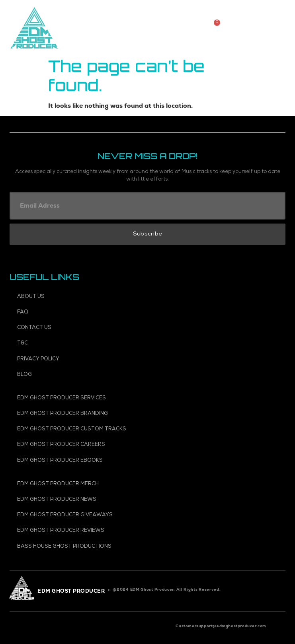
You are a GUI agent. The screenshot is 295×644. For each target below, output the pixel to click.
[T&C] (148, 343)
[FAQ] (148, 312)
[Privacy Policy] (148, 359)
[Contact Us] (148, 328)
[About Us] (148, 297)
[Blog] (148, 375)
